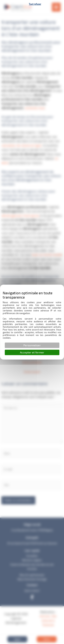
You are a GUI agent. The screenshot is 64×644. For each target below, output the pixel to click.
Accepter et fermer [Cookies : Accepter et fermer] (32, 352)
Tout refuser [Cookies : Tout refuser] (35, 4)
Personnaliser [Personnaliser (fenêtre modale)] (32, 345)
